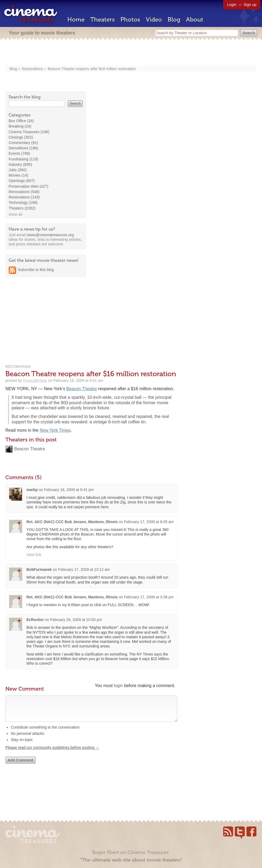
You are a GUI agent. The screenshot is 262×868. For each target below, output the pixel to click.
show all (15, 214)
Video (154, 20)
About (195, 20)
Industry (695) (20, 164)
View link (34, 555)
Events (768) (19, 153)
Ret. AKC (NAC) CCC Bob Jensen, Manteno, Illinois (72, 522)
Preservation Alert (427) (28, 186)
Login (232, 5)
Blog (174, 20)
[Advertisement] (131, 53)
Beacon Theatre (82, 389)
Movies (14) (18, 175)
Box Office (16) (21, 121)
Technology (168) (23, 203)
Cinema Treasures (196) (29, 132)
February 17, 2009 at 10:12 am (84, 569)
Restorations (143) (24, 197)
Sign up (250, 5)
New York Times (55, 430)
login (118, 686)
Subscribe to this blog (36, 270)
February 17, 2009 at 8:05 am (149, 522)
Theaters (103, 20)
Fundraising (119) (23, 159)
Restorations (32, 69)
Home (76, 20)
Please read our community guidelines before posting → (52, 753)
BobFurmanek (39, 569)
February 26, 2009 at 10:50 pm (76, 620)
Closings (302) (21, 137)
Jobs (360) (18, 170)
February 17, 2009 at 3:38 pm (149, 597)
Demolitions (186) (23, 148)
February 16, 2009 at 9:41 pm (69, 490)
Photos (130, 20)
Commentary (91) (23, 143)
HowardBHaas (35, 380)
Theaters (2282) (22, 208)
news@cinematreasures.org (50, 235)
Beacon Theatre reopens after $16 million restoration (92, 69)
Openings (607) (22, 181)
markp (32, 490)
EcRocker (35, 620)
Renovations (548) (24, 192)
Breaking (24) (20, 126)
